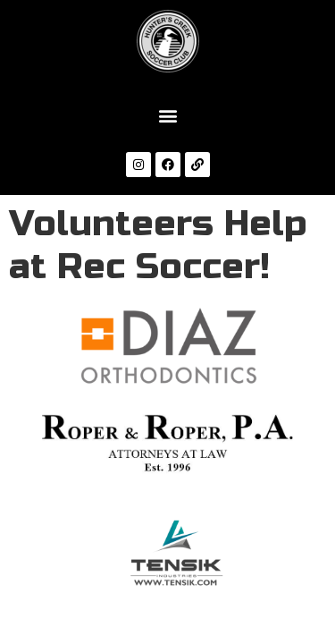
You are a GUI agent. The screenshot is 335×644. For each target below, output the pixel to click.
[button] (167, 115)
